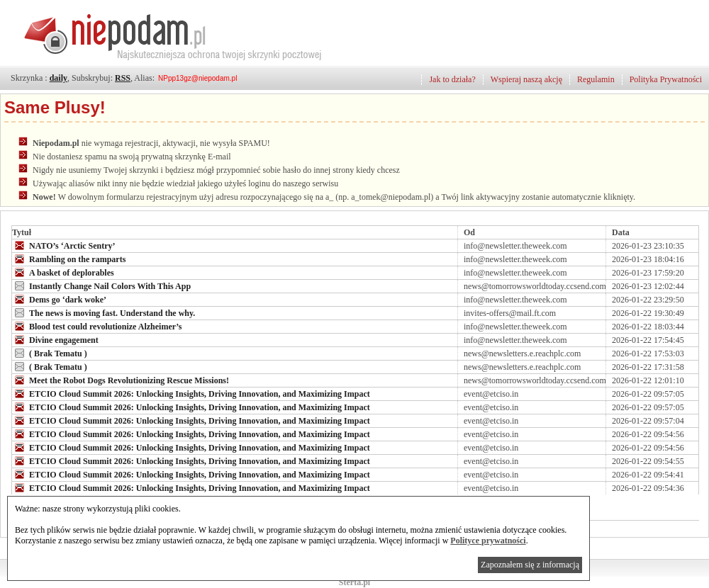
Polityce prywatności (488, 541)
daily (58, 78)
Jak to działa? (452, 79)
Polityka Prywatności (666, 79)
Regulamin (596, 79)
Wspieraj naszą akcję (526, 79)
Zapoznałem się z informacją (530, 565)
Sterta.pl (354, 582)
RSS (123, 78)
